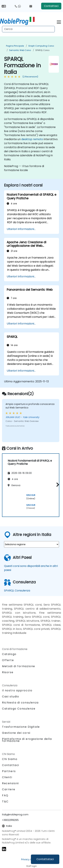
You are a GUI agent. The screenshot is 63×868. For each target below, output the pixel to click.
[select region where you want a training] (32, 544)
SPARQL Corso (42, 50)
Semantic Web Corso (20, 50)
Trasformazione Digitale (21, 727)
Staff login (32, 866)
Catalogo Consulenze (19, 709)
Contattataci (45, 859)
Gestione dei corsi (16, 733)
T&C (5, 801)
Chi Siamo (10, 759)
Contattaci (51, 6)
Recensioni (10, 783)
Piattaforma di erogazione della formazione (27, 740)
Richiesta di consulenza (20, 703)
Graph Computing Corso (41, 46)
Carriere (9, 789)
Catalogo (9, 654)
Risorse (8, 672)
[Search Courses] (28, 29)
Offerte (8, 660)
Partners (9, 771)
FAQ (5, 795)
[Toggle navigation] (59, 22)
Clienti (7, 777)
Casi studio (11, 697)
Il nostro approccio (17, 690)
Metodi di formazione (19, 666)
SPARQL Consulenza (17, 591)
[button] (57, 485)
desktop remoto (32, 139)
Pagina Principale (15, 46)
